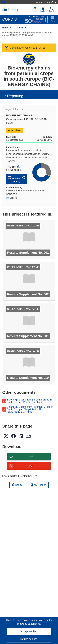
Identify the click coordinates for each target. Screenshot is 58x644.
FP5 (21, 28)
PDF (32, 466)
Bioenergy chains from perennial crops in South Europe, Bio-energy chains (29, 401)
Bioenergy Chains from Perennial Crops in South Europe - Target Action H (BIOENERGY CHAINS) (30, 409)
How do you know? (45, 2)
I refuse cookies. (29, 639)
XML (31, 457)
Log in (35, 9)
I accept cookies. (29, 631)
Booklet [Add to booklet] (18, 484)
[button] (43, 10)
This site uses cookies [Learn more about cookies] (18, 620)
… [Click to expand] (14, 28)
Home (5, 28)
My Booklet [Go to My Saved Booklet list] (38, 485)
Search (52, 9)
